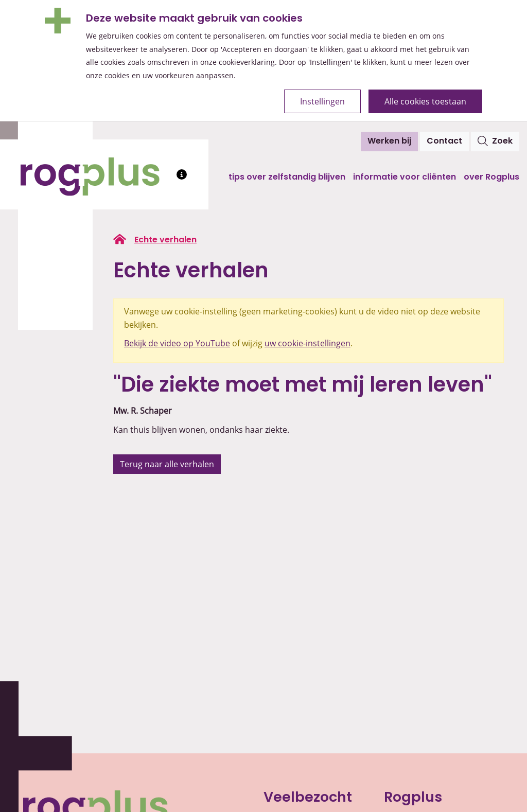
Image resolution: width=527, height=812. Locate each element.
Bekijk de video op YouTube (177, 343)
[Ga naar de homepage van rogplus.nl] (120, 239)
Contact (444, 142)
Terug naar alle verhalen (167, 464)
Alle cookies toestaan (425, 101)
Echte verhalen (165, 240)
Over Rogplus (491, 178)
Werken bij (389, 142)
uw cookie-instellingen (308, 343)
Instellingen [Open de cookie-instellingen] (322, 101)
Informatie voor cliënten (405, 178)
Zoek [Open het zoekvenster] (495, 141)
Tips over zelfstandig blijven (287, 178)
